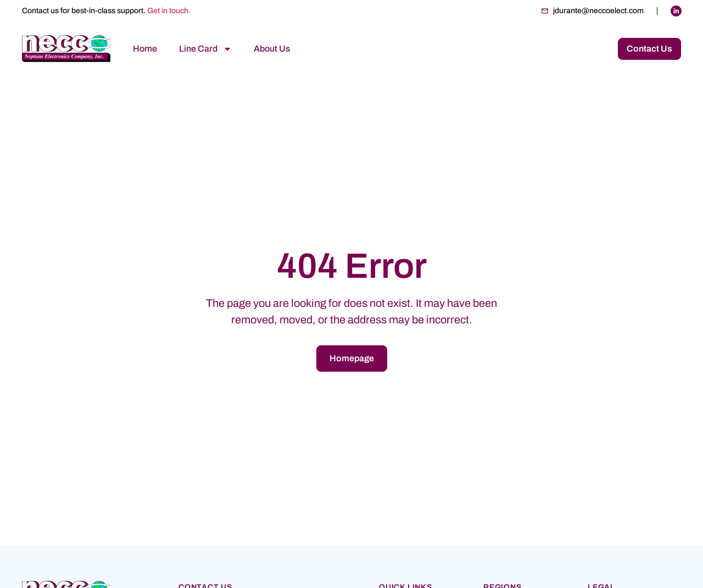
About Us (272, 49)
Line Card (205, 49)
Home (145, 49)
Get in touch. (169, 11)
